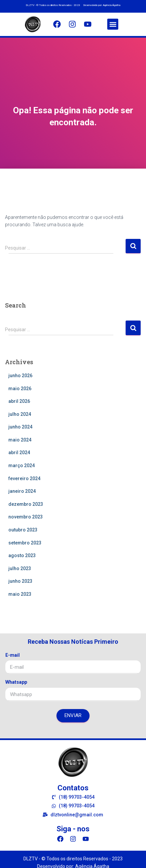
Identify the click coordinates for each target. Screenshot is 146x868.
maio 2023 (20, 594)
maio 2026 (20, 389)
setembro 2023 (25, 543)
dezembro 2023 (26, 504)
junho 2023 (20, 581)
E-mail (13, 655)
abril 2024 (19, 452)
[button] (113, 24)
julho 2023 (20, 568)
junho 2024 (20, 427)
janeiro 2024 (22, 491)
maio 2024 (20, 440)
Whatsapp (16, 682)
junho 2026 (20, 376)
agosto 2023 (22, 555)
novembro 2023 (26, 517)
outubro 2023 (23, 530)
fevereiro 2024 (24, 478)
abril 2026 (19, 401)
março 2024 (22, 465)
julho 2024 (20, 414)
